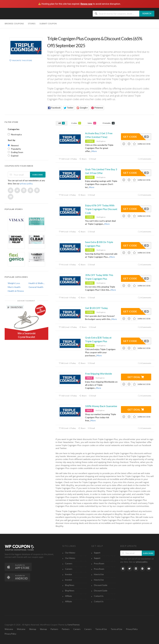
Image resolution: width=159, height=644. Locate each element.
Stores (32, 24)
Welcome (9, 629)
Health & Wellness (37, 283)
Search (147, 13)
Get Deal (136, 377)
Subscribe (38, 175)
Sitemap (33, 629)
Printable (109, 123)
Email (92, 159)
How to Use (99, 574)
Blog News (70, 585)
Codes (76, 123)
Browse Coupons (14, 24)
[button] (54, 108)
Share (83, 159)
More (94, 151)
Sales (92, 123)
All (62, 123)
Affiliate (68, 596)
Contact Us (99, 596)
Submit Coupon (48, 24)
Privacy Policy (132, 629)
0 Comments (145, 159)
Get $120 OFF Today (96, 308)
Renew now (86, 4)
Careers (69, 564)
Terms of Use (101, 629)
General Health (36, 287)
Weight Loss (14, 283)
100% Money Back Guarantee (101, 406)
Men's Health (14, 287)
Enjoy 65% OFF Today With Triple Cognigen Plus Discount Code (101, 209)
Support (97, 553)
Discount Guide (101, 585)
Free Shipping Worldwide (99, 374)
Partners (54, 629)
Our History (70, 553)
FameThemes (74, 625)
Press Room (99, 564)
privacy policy (26, 184)
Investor (69, 574)
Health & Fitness (16, 291)
